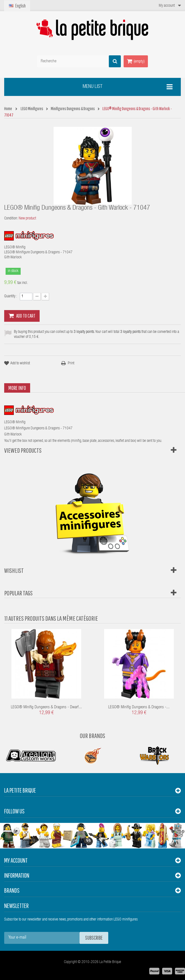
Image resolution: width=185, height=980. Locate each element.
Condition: (11, 219)
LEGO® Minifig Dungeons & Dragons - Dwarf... (46, 707)
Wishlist (14, 570)
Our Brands (92, 736)
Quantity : (11, 296)
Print (71, 363)
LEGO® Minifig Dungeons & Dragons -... (139, 707)
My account (16, 860)
